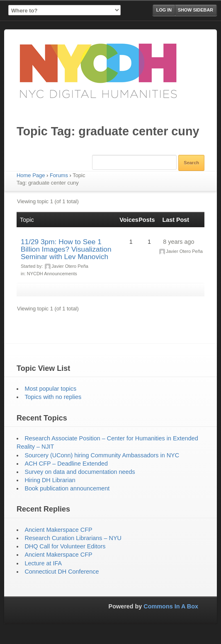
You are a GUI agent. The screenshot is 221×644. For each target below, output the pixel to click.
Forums (59, 175)
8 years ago (178, 242)
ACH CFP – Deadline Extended (66, 464)
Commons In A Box (171, 606)
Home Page (31, 175)
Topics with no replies (53, 397)
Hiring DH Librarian (50, 480)
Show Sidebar (195, 10)
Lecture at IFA (43, 563)
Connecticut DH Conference (62, 572)
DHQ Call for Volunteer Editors (65, 546)
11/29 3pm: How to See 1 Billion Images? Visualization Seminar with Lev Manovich (66, 249)
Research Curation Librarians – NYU (73, 538)
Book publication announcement (67, 488)
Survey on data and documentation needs (80, 472)
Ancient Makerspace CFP (58, 530)
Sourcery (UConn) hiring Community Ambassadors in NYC (102, 455)
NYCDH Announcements (52, 274)
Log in (164, 10)
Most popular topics (50, 389)
